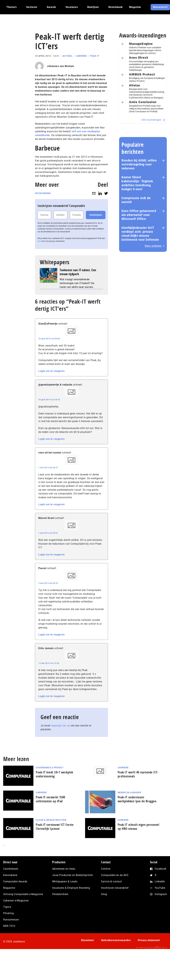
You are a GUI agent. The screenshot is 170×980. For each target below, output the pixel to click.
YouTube (160, 888)
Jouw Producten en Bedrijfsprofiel (73, 875)
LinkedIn (160, 881)
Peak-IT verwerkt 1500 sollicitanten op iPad (50, 799)
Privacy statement (149, 940)
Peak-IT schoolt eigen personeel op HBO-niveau (139, 827)
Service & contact (111, 881)
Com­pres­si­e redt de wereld (136, 200)
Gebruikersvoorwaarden (116, 940)
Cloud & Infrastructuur (51, 820)
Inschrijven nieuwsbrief (115, 888)
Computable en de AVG (115, 875)
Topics (7, 907)
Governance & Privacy (50, 768)
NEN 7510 (9, 926)
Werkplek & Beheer (129, 792)
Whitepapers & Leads (65, 881)
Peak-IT (95, 56)
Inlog (104, 894)
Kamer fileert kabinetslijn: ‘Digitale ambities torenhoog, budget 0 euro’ (137, 183)
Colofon (106, 869)
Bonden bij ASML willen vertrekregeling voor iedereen (139, 164)
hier (39, 241)
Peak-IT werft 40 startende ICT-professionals (138, 774)
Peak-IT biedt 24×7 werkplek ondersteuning (54, 774)
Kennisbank (10, 875)
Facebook (161, 869)
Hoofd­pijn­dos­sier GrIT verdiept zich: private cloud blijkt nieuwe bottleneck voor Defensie (140, 234)
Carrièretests (11, 869)
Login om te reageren (51, 371)
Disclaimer (88, 940)
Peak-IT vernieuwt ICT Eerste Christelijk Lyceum (55, 827)
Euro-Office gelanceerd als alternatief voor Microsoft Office (139, 215)
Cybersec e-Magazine (16, 901)
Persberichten (60, 894)
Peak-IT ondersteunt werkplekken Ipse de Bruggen (137, 799)
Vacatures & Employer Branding (71, 888)
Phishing (8, 913)
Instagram (161, 894)
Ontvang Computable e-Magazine (23, 894)
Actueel (68, 56)
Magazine (9, 888)
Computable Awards (15, 881)
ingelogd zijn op (60, 726)
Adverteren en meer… (64, 869)
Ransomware (11, 920)
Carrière (81, 56)
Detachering (43, 193)
